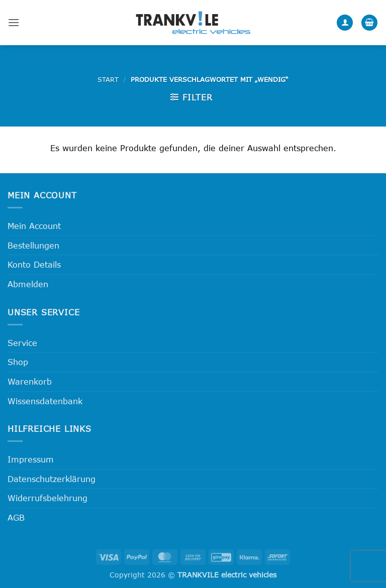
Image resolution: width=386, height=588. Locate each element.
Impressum (31, 459)
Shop (18, 362)
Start (108, 79)
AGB (16, 517)
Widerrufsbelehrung (47, 498)
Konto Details (34, 264)
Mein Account (34, 226)
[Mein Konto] (345, 23)
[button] (14, 22)
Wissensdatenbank (45, 401)
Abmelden (28, 284)
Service (22, 343)
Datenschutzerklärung (52, 479)
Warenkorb (30, 381)
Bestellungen (33, 245)
